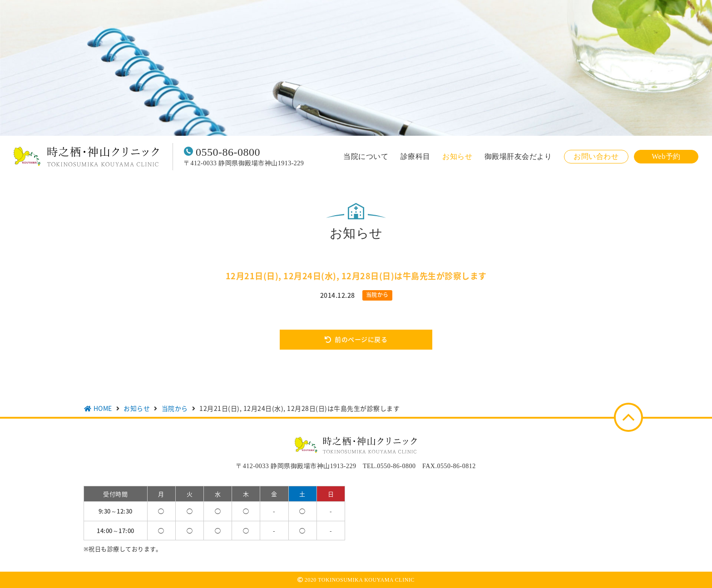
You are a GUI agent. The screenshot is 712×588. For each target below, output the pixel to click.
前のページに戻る (361, 339)
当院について (366, 157)
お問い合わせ (596, 156)
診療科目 (415, 157)
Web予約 (666, 156)
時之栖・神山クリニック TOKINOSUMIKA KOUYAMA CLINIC (86, 157)
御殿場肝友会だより (518, 157)
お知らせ (457, 157)
